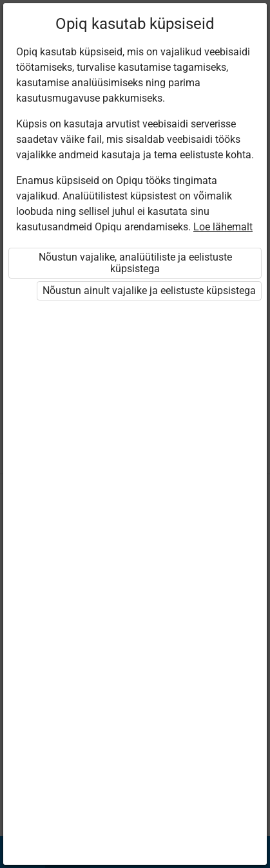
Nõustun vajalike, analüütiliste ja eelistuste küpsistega (135, 263)
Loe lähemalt (223, 227)
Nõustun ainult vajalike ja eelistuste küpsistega (149, 291)
